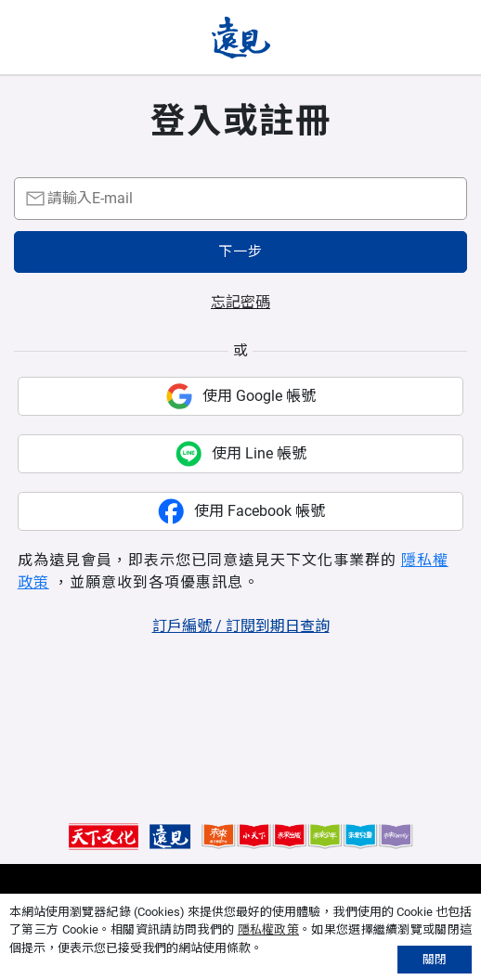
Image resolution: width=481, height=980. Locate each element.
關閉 (435, 959)
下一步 (240, 251)
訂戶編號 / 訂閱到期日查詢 (241, 626)
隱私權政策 (269, 929)
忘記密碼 (240, 302)
